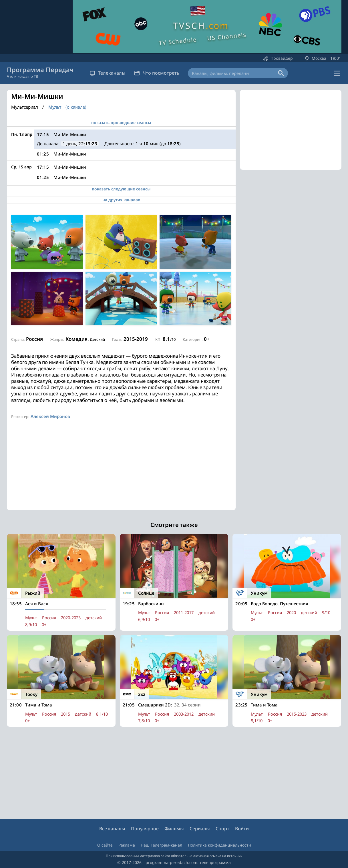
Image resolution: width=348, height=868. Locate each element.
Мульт (55, 107)
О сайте (105, 845)
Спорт (222, 829)
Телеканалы (108, 73)
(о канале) (76, 107)
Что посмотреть (157, 73)
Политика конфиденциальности (219, 845)
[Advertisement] (121, 470)
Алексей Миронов (50, 416)
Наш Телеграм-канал (161, 845)
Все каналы (112, 829)
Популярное (145, 829)
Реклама (127, 845)
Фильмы (174, 829)
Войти (242, 829)
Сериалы (200, 829)
